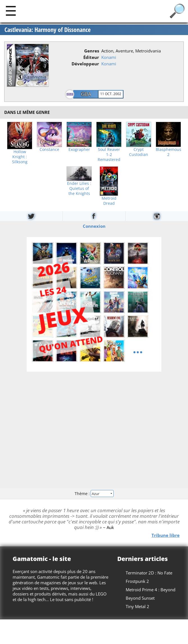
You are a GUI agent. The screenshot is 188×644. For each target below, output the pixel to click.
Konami (109, 57)
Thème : (94, 494)
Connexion (94, 226)
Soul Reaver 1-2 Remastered (109, 155)
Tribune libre (166, 535)
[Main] (11, 11)
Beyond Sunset (140, 598)
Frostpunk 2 (137, 581)
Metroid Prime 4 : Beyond (151, 590)
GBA (86, 94)
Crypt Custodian (139, 152)
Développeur (85, 64)
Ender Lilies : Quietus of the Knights (79, 188)
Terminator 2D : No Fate (149, 573)
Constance (49, 150)
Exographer (79, 150)
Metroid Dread (109, 201)
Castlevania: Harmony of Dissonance (48, 30)
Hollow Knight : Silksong (20, 157)
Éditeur (91, 57)
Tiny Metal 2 (137, 606)
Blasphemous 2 (168, 152)
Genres (92, 51)
